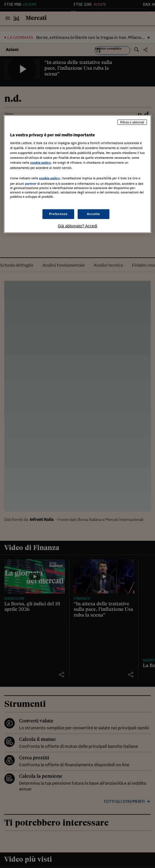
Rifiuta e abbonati (132, 122)
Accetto (94, 214)
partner (31, 183)
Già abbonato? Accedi (77, 226)
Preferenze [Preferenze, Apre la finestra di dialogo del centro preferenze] (58, 214)
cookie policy (40, 163)
